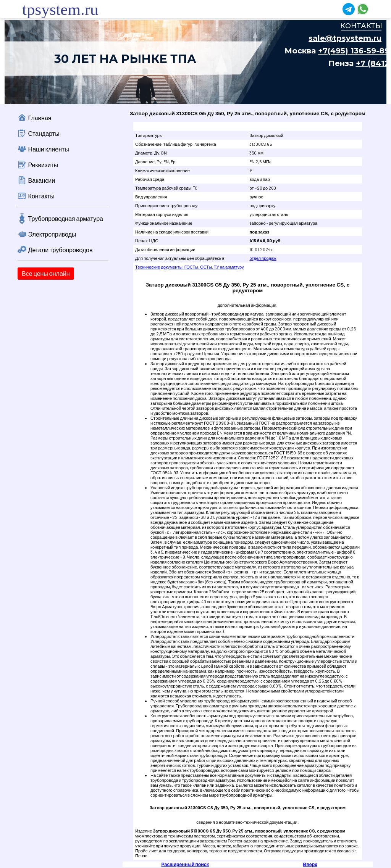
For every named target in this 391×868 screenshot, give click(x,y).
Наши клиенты (49, 149)
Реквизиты (43, 165)
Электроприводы (52, 234)
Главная (40, 118)
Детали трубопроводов (61, 250)
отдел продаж (263, 258)
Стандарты (44, 133)
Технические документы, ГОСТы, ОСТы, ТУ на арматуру (190, 267)
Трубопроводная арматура (66, 218)
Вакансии (42, 180)
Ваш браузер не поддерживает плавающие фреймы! (195, 62)
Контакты (41, 196)
